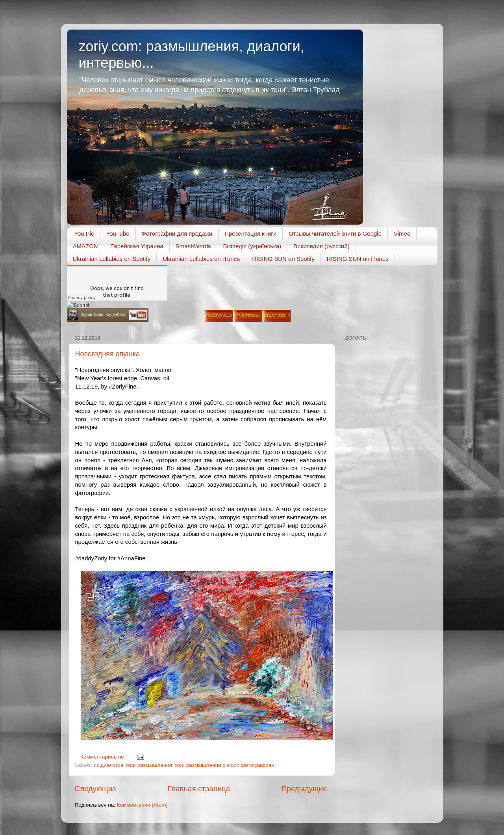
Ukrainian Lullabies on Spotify (112, 259)
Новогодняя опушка (108, 354)
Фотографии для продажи (177, 233)
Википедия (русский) (321, 246)
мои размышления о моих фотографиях (225, 765)
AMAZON (85, 246)
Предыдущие (304, 789)
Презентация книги (250, 233)
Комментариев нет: (105, 757)
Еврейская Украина (137, 246)
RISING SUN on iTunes (358, 259)
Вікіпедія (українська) (252, 246)
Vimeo (402, 233)
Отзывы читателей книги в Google (335, 233)
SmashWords (193, 246)
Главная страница (199, 789)
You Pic (84, 233)
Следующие (96, 789)
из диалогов (108, 765)
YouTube (118, 233)
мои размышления (149, 765)
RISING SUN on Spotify (283, 259)
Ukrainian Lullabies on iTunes (201, 259)
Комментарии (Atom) (142, 805)
